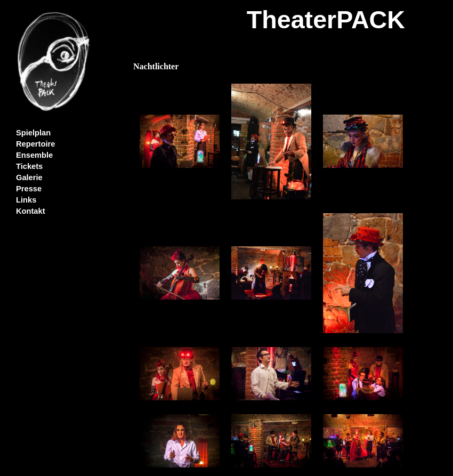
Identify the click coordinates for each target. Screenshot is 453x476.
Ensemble (34, 155)
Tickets (29, 166)
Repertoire (35, 144)
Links (26, 200)
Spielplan (33, 133)
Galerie (29, 178)
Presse (29, 189)
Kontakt (31, 211)
